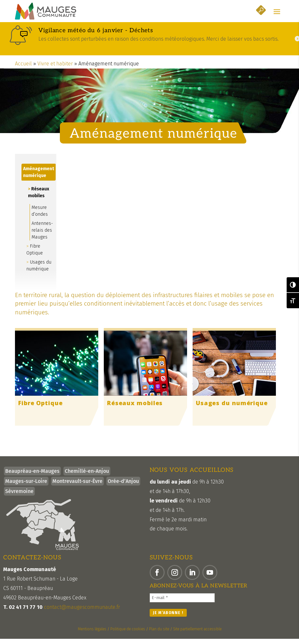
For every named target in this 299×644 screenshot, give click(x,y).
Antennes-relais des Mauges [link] (42, 235)
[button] (277, 12)
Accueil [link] (23, 69)
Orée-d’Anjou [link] (123, 487)
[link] (46, 11)
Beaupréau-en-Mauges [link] (32, 477)
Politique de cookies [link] (128, 634)
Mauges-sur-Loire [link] (26, 487)
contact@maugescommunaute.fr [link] (82, 612)
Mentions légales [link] (92, 634)
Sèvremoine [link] (19, 497)
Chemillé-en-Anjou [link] (87, 477)
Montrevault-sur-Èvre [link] (77, 487)
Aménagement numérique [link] (39, 177)
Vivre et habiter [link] (55, 69)
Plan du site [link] (159, 634)
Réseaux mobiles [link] (39, 198)
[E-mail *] (182, 603)
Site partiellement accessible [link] (197, 634)
